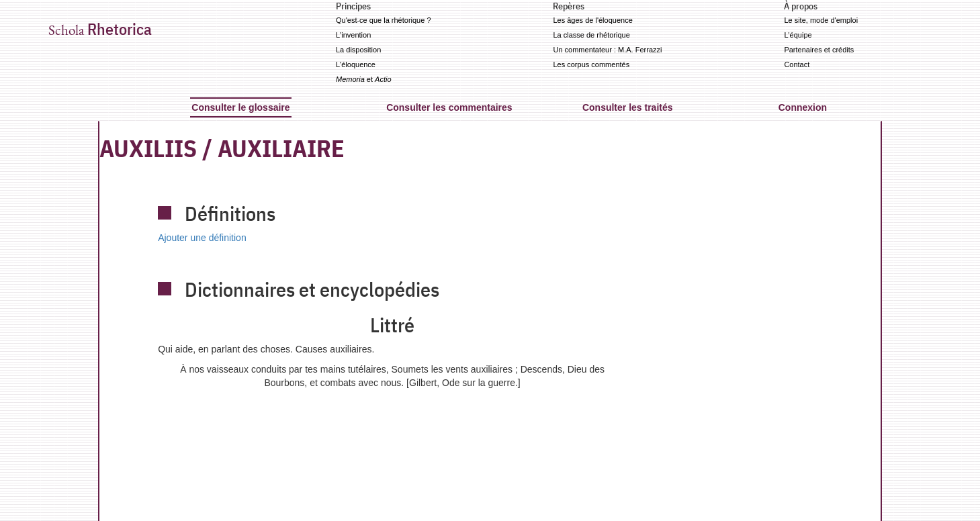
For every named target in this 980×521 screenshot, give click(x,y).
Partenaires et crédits (819, 50)
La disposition (358, 50)
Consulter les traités (628, 107)
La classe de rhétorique (591, 35)
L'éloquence (356, 64)
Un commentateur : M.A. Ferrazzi (607, 50)
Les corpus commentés (591, 64)
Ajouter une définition (202, 238)
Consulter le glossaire (240, 107)
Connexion (803, 107)
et (364, 79)
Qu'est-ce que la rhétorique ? (384, 20)
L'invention (353, 35)
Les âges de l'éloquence (592, 20)
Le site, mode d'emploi (821, 20)
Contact (797, 64)
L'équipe (798, 35)
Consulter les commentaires (449, 107)
